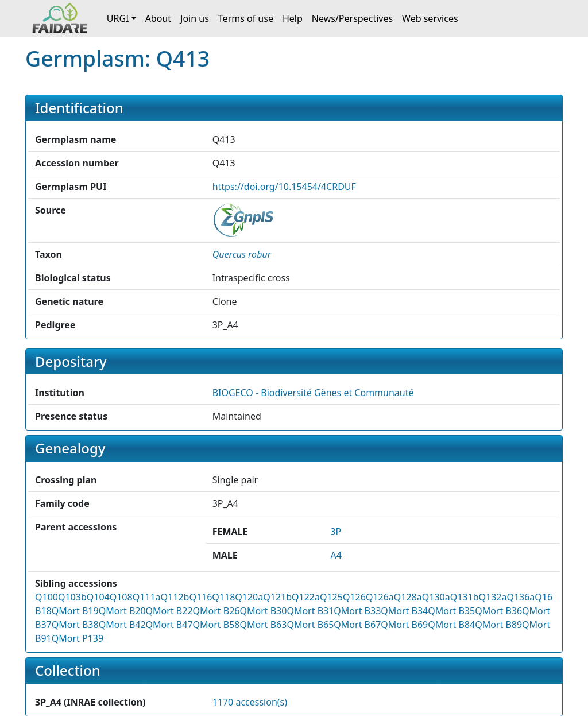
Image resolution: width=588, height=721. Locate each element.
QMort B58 (216, 625)
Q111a (147, 597)
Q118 (223, 597)
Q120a (249, 597)
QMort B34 (404, 611)
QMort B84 (451, 625)
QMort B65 (310, 625)
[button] (242, 254)
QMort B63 (263, 625)
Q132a (492, 597)
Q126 (354, 597)
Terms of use (246, 18)
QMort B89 (498, 625)
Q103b (72, 597)
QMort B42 (122, 625)
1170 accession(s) (250, 702)
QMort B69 (404, 625)
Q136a (521, 597)
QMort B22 (169, 611)
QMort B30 (263, 611)
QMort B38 (75, 625)
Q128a (408, 597)
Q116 (200, 597)
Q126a (380, 597)
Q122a (306, 597)
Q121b (277, 597)
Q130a (436, 597)
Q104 (98, 597)
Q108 (121, 597)
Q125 (331, 597)
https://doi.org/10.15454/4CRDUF (284, 187)
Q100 (47, 597)
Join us (195, 18)
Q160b (549, 597)
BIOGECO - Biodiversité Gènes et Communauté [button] (313, 393)
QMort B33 (357, 611)
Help (293, 18)
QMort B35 (451, 611)
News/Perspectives (352, 18)
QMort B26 (216, 611)
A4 (336, 555)
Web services (430, 18)
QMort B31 (310, 611)
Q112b (175, 597)
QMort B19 (75, 611)
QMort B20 (122, 611)
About (158, 18)
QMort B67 (357, 625)
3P (336, 532)
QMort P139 (78, 638)
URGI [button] (118, 18)
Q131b (465, 597)
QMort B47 (169, 625)
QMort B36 (498, 611)
